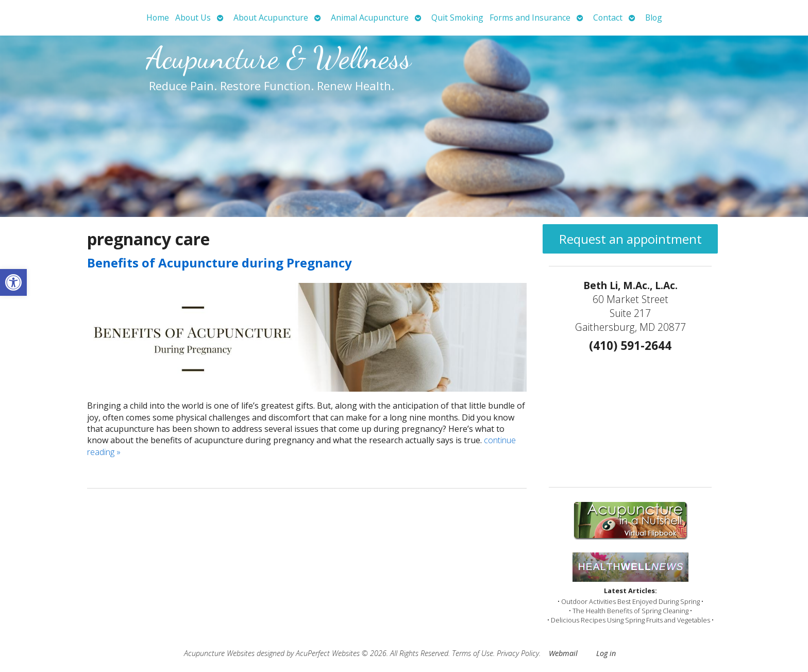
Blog (654, 18)
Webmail (563, 653)
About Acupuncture (271, 18)
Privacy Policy (518, 653)
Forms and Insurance (530, 18)
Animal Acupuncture (370, 18)
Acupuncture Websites (219, 653)
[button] (13, 282)
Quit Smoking (457, 18)
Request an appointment (630, 239)
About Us (193, 18)
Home (158, 18)
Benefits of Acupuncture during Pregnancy (220, 263)
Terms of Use (473, 653)
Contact (608, 18)
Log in (606, 653)
